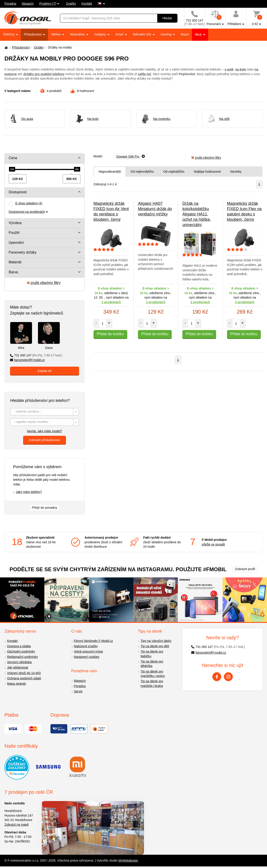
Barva (13, 272)
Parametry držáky (23, 252)
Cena (13, 158)
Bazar (185, 34)
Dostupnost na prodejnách (27, 212)
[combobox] (45, 412)
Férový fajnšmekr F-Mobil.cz (94, 641)
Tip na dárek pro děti (155, 646)
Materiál (15, 262)
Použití (14, 233)
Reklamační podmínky (23, 657)
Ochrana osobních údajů (24, 678)
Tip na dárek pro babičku (152, 654)
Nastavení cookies (87, 657)
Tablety (56, 34)
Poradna (10, 4)
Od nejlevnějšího (142, 172)
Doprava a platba (19, 646)
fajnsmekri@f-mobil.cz (27, 360)
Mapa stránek (17, 684)
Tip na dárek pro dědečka (152, 664)
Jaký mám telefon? (29, 492)
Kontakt (87, 4)
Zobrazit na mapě (17, 825)
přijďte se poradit (213, 544)
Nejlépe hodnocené (207, 172)
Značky (71, 4)
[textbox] (45, 412)
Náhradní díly (142, 34)
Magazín (28, 4)
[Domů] (6, 48)
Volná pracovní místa (89, 651)
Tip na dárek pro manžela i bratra (152, 683)
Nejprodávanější (110, 172)
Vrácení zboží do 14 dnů (24, 673)
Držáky (39, 47)
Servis (78, 691)
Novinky (236, 172)
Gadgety (101, 34)
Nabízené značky (86, 646)
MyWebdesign (128, 860)
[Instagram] (228, 677)
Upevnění (16, 243)
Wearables (78, 34)
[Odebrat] (131, 156)
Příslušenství (33, 34)
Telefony (9, 34)
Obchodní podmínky (21, 651)
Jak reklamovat (18, 667)
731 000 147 (36, 355)
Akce (199, 34)
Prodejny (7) (48, 4)
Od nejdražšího (174, 172)
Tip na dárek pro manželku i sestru (153, 674)
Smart (120, 34)
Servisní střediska (19, 662)
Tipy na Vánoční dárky (156, 641)
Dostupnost (18, 192)
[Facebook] (217, 677)
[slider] (12, 169)
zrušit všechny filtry (44, 283)
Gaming (166, 34)
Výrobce (15, 223)
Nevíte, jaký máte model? (44, 431)
